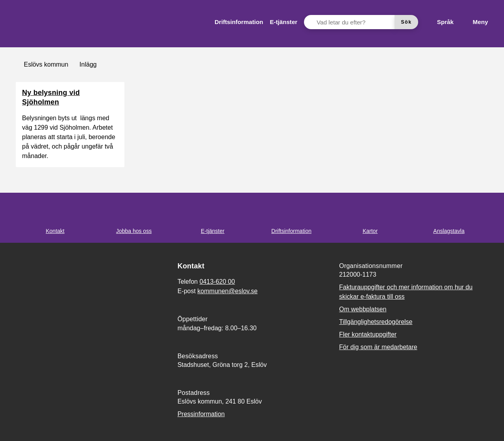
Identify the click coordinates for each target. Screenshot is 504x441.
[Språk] (439, 22)
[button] (16, 425)
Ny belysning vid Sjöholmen (51, 97)
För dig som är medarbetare (378, 347)
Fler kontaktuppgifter (368, 334)
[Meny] (474, 22)
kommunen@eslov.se (227, 291)
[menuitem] (239, 22)
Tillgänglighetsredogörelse (376, 322)
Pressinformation (201, 414)
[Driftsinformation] (239, 22)
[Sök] (406, 22)
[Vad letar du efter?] (354, 22)
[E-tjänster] (283, 22)
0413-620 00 (217, 282)
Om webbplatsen (363, 309)
